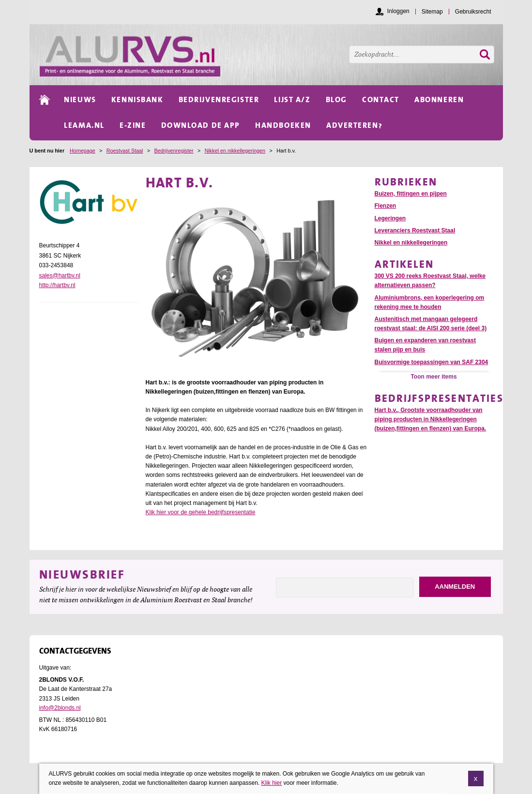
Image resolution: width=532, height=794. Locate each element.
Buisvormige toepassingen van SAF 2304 (432, 362)
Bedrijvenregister (174, 151)
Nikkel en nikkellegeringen (235, 151)
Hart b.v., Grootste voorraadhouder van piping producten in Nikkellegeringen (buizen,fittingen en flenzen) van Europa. (431, 419)
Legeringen (390, 218)
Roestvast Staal (125, 151)
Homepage (83, 151)
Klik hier (271, 783)
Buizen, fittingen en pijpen (411, 194)
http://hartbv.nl (57, 285)
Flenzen (386, 206)
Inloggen (398, 11)
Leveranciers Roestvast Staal (415, 230)
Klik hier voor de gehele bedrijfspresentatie (201, 512)
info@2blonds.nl (60, 708)
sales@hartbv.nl (60, 275)
